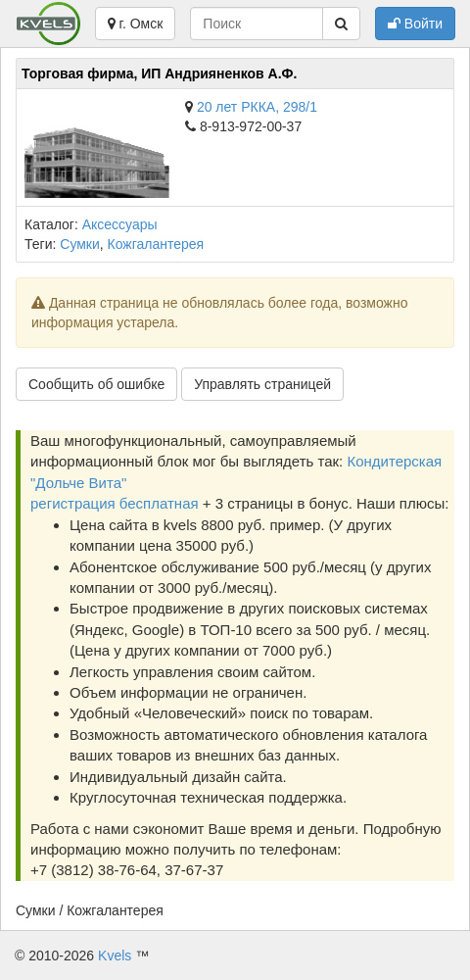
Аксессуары (120, 224)
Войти (415, 24)
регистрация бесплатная (115, 503)
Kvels (115, 955)
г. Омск (136, 24)
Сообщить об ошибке (96, 384)
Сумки (80, 244)
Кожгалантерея (156, 244)
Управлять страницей (262, 384)
